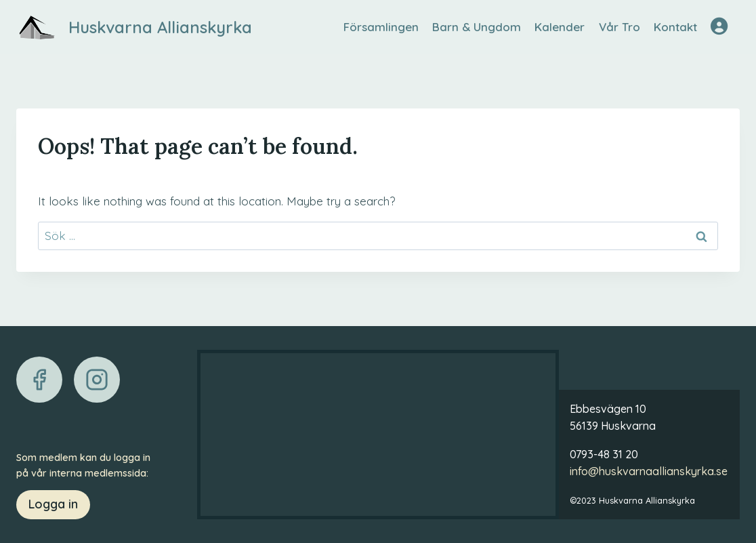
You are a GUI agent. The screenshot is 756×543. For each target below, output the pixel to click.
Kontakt (675, 27)
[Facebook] (39, 380)
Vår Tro (619, 27)
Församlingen (381, 27)
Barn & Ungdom (477, 27)
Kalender (560, 27)
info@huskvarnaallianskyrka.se (649, 471)
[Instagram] (97, 380)
